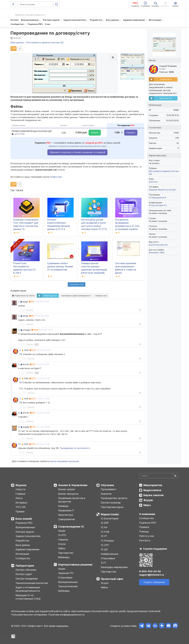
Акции (62, 531)
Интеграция (22, 554)
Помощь (144, 532)
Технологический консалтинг (32, 583)
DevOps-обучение (26, 570)
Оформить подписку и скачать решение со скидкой (77, 152)
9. (19, 427)
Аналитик (106, 494)
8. (19, 413)
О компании (147, 514)
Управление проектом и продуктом (72, 500)
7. (20, 399)
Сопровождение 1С (71, 527)
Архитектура (66, 515)
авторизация (72, 461)
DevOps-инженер (111, 503)
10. (20, 444)
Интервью (21, 503)
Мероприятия (153, 485)
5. (19, 364)
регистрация (58, 461)
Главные (20, 494)
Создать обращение (154, 582)
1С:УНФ (105, 532)
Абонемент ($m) (157, 253)
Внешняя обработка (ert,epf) (162, 190)
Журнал (21, 485)
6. (20, 378)
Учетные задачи (25, 532)
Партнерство (66, 553)
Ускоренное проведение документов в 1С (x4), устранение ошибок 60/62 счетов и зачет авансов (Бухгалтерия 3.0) (128, 229)
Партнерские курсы (112, 507)
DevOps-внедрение (27, 579)
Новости (20, 489)
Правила (144, 527)
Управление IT (66, 510)
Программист (109, 489)
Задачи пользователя (28, 536)
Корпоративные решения (75, 565)
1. (19, 302)
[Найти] (175, 476)
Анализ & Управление (73, 485)
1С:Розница (107, 541)
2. (19, 316)
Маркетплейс (110, 514)
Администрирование (27, 549)
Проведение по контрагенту (75, 448)
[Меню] (13, 4)
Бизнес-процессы (68, 494)
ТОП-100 (20, 507)
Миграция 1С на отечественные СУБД (28, 597)
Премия (20, 512)
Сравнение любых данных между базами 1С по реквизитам (60, 266)
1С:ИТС (62, 535)
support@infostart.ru (152, 575)
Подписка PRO (24, 523)
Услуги (62, 544)
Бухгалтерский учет (158, 245)
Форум (148, 500)
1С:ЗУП (105, 545)
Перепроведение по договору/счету (50, 33)
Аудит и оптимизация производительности (28, 589)
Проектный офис (112, 579)
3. (19, 330)
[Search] (158, 476)
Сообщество (23, 558)
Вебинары (64, 557)
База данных (23, 545)
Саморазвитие (66, 519)
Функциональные (25, 527)
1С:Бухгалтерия (110, 519)
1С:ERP (105, 523)
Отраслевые (65, 578)
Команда (63, 506)
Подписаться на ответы (23, 296)
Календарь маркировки (114, 567)
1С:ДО (104, 549)
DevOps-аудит (24, 574)
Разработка (22, 541)
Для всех (153, 182)
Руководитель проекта (114, 498)
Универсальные (110, 554)
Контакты (145, 540)
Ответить (30, 310)
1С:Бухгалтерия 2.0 (158, 205)
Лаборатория (25, 566)
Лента (19, 498)
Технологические (68, 586)
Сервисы (63, 540)
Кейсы (62, 548)
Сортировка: (76, 296)
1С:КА (104, 527)
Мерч (147, 505)
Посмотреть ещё (77, 284)
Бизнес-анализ (67, 489)
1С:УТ (104, 536)
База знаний (24, 519)
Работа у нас (147, 536)
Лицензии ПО (66, 573)
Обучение (107, 485)
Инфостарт (56, 177)
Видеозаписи (152, 490)
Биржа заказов (154, 495)
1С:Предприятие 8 (157, 198)
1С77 (103, 563)
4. (20, 350)
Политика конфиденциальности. (67, 615)
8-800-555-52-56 (150, 571)
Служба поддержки (155, 549)
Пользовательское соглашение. (29, 615)
